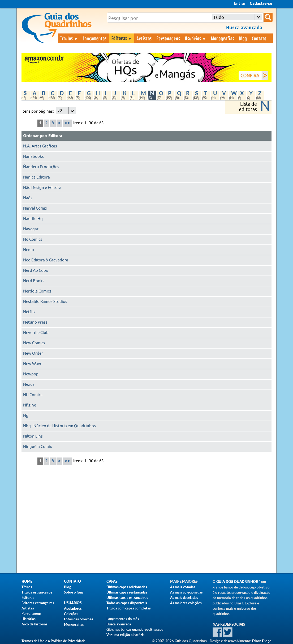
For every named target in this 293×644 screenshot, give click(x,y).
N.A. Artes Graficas (40, 146)
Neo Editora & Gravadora (46, 260)
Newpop (31, 374)
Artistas (144, 38)
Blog (243, 38)
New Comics (34, 343)
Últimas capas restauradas (127, 592)
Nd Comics (33, 240)
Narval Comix (35, 208)
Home (27, 581)
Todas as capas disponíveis (127, 603)
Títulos (69, 38)
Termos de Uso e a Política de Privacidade (53, 641)
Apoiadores (73, 608)
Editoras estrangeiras (38, 603)
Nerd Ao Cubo (36, 271)
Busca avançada (119, 624)
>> (67, 123)
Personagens (168, 38)
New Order (33, 353)
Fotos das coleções (79, 619)
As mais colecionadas (186, 592)
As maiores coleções (186, 603)
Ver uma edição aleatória (126, 635)
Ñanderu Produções (41, 167)
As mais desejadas (184, 598)
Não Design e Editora (42, 188)
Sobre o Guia (74, 592)
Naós (28, 198)
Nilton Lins (33, 436)
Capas (112, 581)
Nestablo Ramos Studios (45, 302)
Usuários (196, 38)
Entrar (240, 4)
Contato (259, 38)
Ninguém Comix (38, 447)
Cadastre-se (261, 4)
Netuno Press (35, 322)
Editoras (122, 38)
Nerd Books (34, 281)
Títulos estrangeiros (37, 592)
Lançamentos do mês (123, 619)
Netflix (29, 312)
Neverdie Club (36, 333)
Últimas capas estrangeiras (127, 598)
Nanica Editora (36, 177)
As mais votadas (183, 587)
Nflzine (30, 405)
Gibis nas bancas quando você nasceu (135, 629)
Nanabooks (33, 157)
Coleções (71, 614)
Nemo (29, 250)
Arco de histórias (35, 624)
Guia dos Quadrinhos (237, 582)
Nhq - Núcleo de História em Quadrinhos (59, 426)
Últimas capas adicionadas (127, 587)
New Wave (33, 364)
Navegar (31, 229)
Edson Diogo (262, 641)
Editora (55, 136)
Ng (26, 416)
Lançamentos (95, 38)
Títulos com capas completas (129, 608)
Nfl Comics (33, 395)
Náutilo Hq (33, 219)
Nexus (29, 385)
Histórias (29, 619)
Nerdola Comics (37, 291)
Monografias (223, 38)
